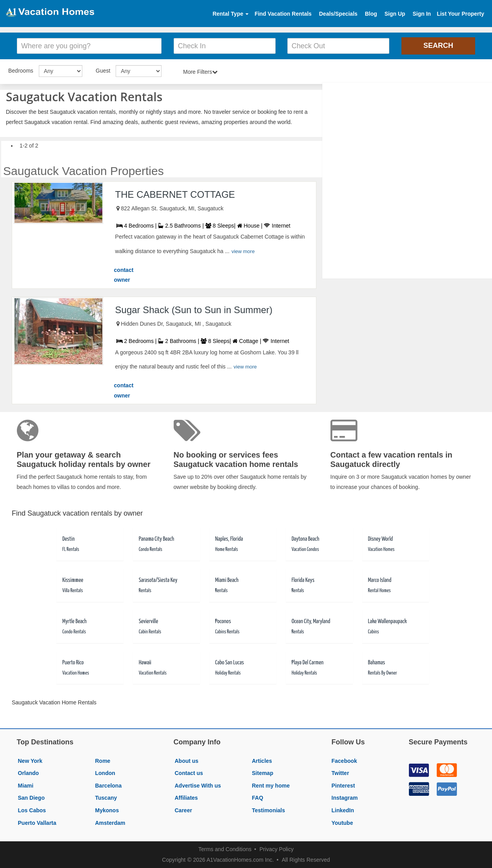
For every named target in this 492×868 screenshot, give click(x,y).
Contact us (189, 773)
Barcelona (109, 786)
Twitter (340, 773)
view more (243, 251)
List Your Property (460, 14)
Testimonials (269, 810)
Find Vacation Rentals (283, 14)
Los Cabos (32, 810)
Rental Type (231, 14)
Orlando (29, 773)
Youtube (342, 823)
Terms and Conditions (225, 849)
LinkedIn (343, 810)
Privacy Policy (277, 849)
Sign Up (395, 14)
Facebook (344, 761)
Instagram (345, 798)
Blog (371, 14)
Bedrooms (21, 71)
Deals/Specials (338, 14)
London (105, 773)
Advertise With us (198, 786)
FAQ (258, 798)
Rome (103, 761)
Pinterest (343, 786)
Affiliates (186, 798)
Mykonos (107, 810)
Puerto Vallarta (37, 823)
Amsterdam (110, 823)
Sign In (422, 14)
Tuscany (106, 798)
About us (187, 761)
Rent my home (271, 786)
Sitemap (263, 773)
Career (183, 810)
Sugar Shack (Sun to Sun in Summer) (194, 310)
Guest (103, 71)
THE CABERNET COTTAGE (175, 194)
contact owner (124, 275)
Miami (26, 786)
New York (30, 761)
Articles (262, 761)
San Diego (31, 798)
